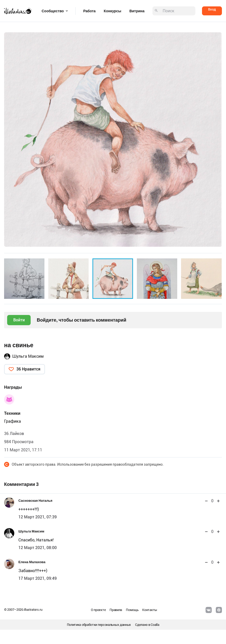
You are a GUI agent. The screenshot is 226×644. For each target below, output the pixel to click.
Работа (89, 11)
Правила (116, 610)
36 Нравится (28, 369)
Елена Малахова (32, 562)
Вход (212, 9)
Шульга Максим (28, 356)
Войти (19, 320)
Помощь (132, 610)
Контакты (150, 610)
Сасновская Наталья (35, 501)
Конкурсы (112, 11)
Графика (13, 421)
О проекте (98, 610)
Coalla (155, 625)
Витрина (137, 11)
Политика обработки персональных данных (99, 625)
